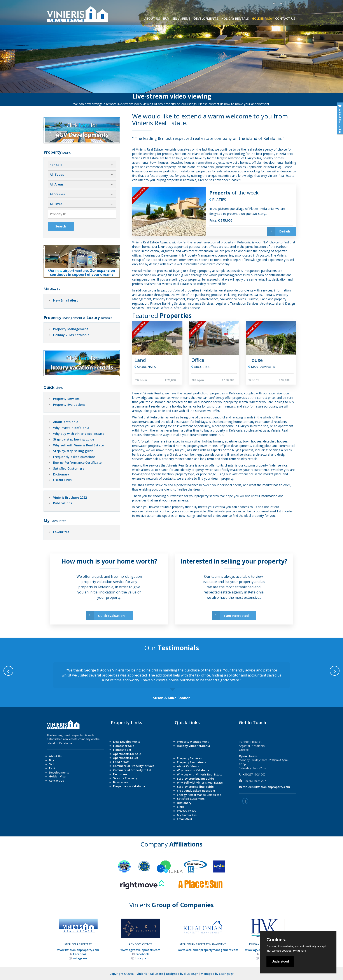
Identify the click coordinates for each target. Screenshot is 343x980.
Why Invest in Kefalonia (71, 428)
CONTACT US (285, 18)
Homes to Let (122, 750)
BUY (166, 18)
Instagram (80, 958)
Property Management (71, 329)
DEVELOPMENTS (206, 18)
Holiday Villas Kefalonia (71, 335)
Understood (280, 961)
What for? (300, 951)
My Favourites (187, 815)
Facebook (80, 954)
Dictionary (61, 474)
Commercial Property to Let (132, 770)
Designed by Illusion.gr (182, 974)
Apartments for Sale (127, 754)
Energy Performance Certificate (77, 462)
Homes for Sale (124, 746)
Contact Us (56, 781)
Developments (59, 772)
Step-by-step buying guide (74, 439)
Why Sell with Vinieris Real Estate (200, 782)
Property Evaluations (69, 405)
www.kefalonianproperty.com (78, 950)
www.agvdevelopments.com (140, 950)
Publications (63, 503)
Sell (52, 764)
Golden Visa (57, 776)
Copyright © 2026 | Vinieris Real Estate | (138, 974)
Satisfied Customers (69, 468)
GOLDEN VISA (262, 18)
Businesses (121, 782)
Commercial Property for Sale (134, 766)
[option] (171, 681)
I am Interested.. (231, 616)
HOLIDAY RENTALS (235, 18)
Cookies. (276, 940)
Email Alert (185, 819)
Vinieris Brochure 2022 (70, 497)
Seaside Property (125, 778)
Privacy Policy (187, 811)
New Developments (127, 742)
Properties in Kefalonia (129, 786)
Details (279, 231)
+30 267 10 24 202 (254, 774)
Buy (52, 760)
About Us (55, 756)
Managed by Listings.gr (217, 974)
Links (180, 807)
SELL (176, 18)
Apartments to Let (126, 758)
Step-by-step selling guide (73, 451)
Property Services (66, 399)
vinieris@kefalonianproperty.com (267, 787)
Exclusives (120, 774)
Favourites (61, 532)
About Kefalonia (66, 422)
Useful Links (62, 480)
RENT (186, 18)
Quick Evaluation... (107, 616)
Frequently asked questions (74, 457)
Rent (52, 768)
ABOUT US (152, 18)
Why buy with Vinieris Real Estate (79, 434)
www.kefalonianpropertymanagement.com (208, 950)
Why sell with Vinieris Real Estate (78, 445)
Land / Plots (121, 762)
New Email (66, 300)
